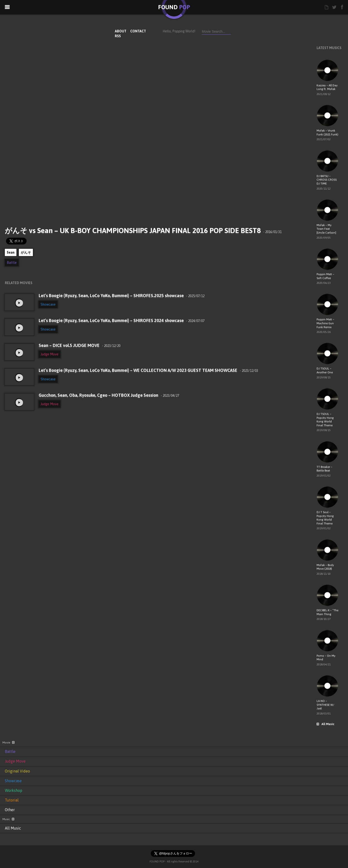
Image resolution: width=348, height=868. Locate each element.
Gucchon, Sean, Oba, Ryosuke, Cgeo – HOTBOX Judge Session (109, 395)
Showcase (48, 304)
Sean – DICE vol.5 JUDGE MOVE (80, 345)
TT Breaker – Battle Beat (324, 469)
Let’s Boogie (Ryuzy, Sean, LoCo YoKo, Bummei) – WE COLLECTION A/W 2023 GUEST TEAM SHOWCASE (148, 370)
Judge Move (50, 354)
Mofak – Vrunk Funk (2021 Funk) (327, 132)
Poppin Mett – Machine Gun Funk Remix (325, 323)
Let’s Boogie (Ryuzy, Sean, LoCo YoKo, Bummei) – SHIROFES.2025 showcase (122, 296)
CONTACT (138, 31)
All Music (325, 724)
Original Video (17, 771)
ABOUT (121, 31)
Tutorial (12, 800)
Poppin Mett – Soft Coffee (325, 276)
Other (10, 810)
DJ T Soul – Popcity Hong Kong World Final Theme (325, 518)
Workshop (14, 790)
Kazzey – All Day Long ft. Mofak (327, 87)
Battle (12, 263)
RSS (118, 36)
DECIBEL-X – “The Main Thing (327, 612)
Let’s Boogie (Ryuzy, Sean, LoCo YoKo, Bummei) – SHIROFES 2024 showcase (122, 320)
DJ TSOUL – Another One (325, 370)
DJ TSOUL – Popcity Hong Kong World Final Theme (325, 420)
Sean (11, 252)
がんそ (26, 252)
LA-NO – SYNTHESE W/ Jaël (325, 705)
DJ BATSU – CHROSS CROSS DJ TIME (327, 180)
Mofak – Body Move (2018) (325, 567)
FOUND (174, 7)
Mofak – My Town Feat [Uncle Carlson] (326, 229)
